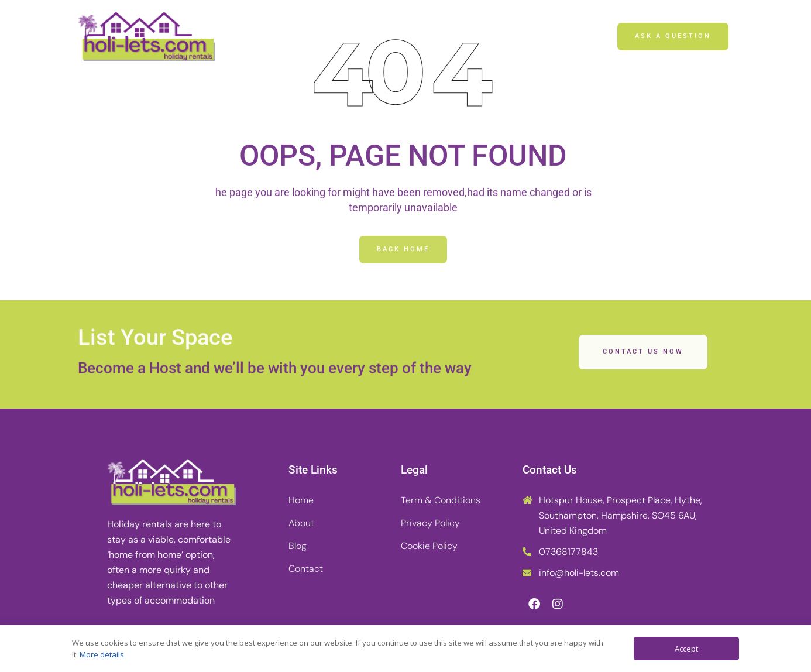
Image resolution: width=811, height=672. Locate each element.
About (373, 37)
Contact (491, 37)
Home (313, 37)
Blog (430, 37)
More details (102, 654)
